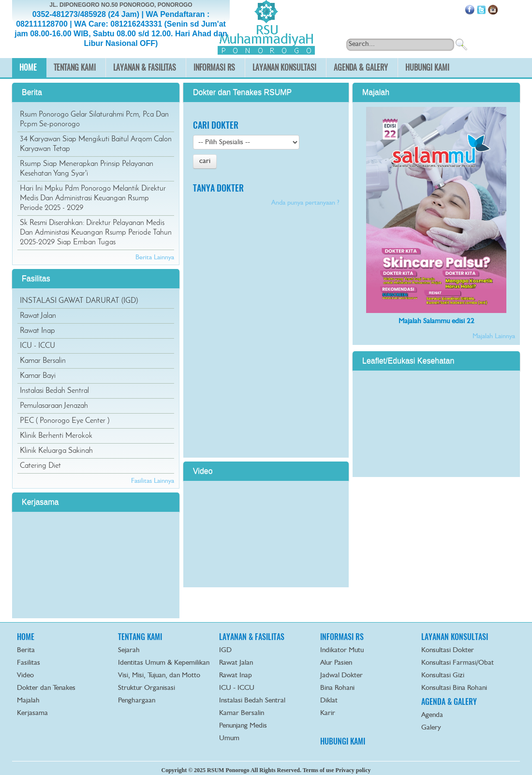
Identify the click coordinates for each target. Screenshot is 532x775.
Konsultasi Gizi (443, 676)
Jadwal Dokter (341, 676)
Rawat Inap (37, 331)
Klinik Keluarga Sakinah (56, 451)
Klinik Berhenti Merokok (56, 436)
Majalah (28, 701)
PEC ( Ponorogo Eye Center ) (65, 421)
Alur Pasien (336, 663)
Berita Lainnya (155, 257)
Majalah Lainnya (494, 336)
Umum (229, 738)
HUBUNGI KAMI (343, 741)
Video (25, 676)
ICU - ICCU (37, 346)
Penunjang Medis (243, 726)
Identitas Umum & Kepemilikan (164, 663)
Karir (328, 713)
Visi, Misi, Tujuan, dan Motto (159, 676)
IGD (225, 650)
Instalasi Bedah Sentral (54, 391)
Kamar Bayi (38, 376)
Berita (26, 650)
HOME (26, 637)
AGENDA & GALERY (449, 702)
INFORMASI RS (342, 637)
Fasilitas (29, 663)
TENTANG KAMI (140, 637)
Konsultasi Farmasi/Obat (458, 663)
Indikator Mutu (342, 650)
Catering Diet (40, 466)
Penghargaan (137, 701)
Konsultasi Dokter (448, 650)
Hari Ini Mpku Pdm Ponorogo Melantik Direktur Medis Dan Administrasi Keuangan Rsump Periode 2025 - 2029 (93, 198)
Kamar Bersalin (43, 361)
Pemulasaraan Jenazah (54, 406)
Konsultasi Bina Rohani (454, 688)
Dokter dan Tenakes (46, 688)
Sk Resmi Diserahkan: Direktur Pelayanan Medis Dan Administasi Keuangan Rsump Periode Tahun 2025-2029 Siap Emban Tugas (96, 233)
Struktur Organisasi (147, 688)
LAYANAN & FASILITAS (252, 637)
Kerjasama (32, 713)
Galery (431, 728)
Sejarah (129, 650)
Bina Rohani (337, 688)
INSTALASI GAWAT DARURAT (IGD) (79, 301)
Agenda (432, 715)
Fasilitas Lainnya (153, 481)
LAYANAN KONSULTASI (455, 637)
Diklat (329, 701)
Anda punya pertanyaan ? (305, 203)
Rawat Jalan (38, 316)
